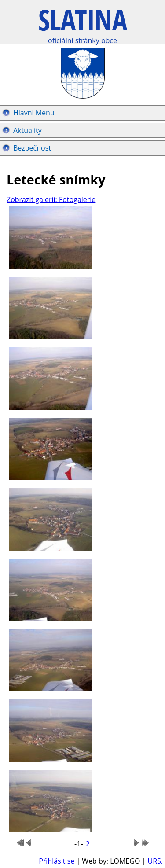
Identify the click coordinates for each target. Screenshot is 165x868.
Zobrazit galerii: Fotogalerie (51, 199)
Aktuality (27, 130)
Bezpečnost (32, 148)
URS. (155, 861)
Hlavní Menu (34, 113)
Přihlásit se (57, 861)
